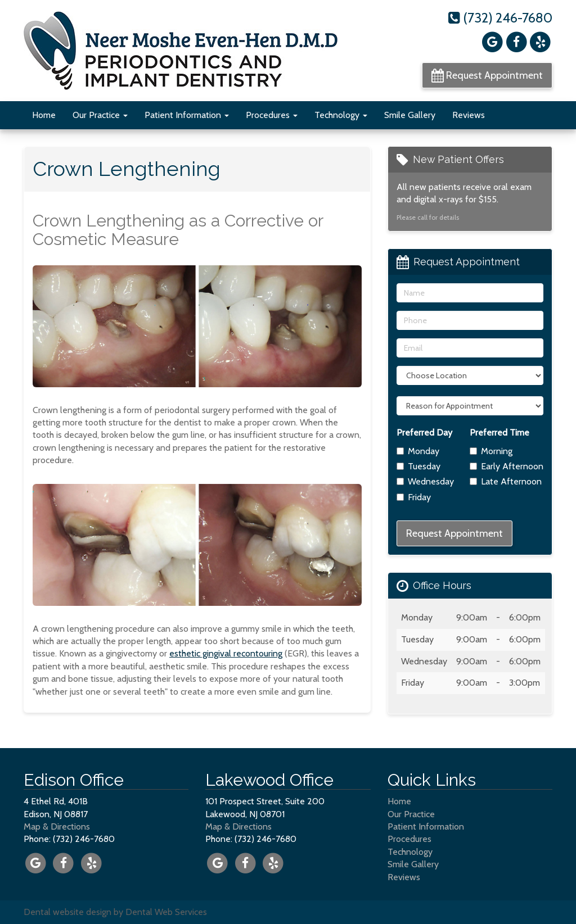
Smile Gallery (410, 115)
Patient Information (187, 115)
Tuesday (418, 466)
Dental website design (67, 912)
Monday (418, 451)
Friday (414, 497)
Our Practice (100, 115)
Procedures (272, 115)
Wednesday (425, 481)
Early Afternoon (507, 466)
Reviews (469, 115)
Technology (341, 115)
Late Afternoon (506, 481)
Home (44, 115)
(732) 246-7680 (500, 18)
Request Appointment (487, 75)
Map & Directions (57, 826)
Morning (491, 451)
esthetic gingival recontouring (226, 653)
